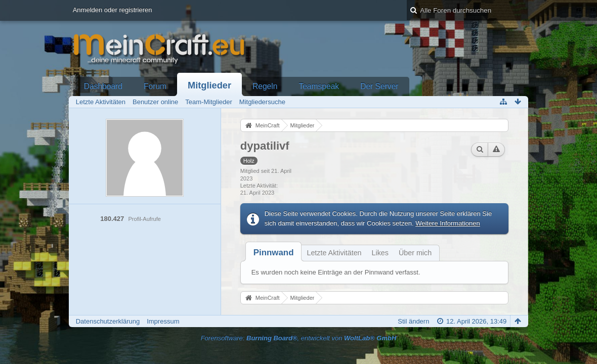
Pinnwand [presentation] (274, 253)
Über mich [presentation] (415, 253)
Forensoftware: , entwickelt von (299, 338)
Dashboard (103, 86)
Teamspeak (319, 86)
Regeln (265, 86)
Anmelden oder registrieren (113, 10)
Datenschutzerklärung (108, 321)
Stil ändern (413, 321)
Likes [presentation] (380, 253)
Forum (155, 86)
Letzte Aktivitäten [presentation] (334, 253)
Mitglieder (209, 85)
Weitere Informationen (448, 223)
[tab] (274, 253)
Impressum (163, 321)
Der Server (379, 86)
